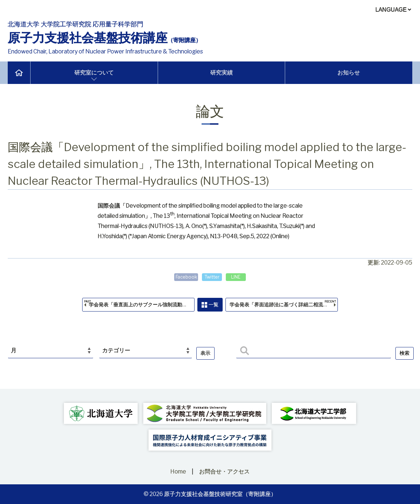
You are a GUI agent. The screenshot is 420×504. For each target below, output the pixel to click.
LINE (238, 277)
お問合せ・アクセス (224, 472)
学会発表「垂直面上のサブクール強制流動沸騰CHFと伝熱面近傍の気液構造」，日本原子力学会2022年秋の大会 (140, 307)
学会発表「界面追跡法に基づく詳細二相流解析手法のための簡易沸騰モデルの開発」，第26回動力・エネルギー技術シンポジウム (287, 307)
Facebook (184, 277)
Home (178, 472)
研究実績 (222, 73)
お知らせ (349, 73)
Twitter (212, 277)
